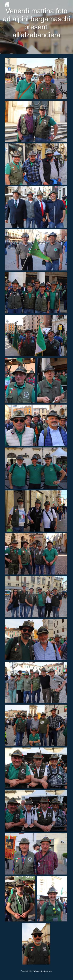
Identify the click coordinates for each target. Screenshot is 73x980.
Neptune (44, 971)
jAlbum (36, 971)
